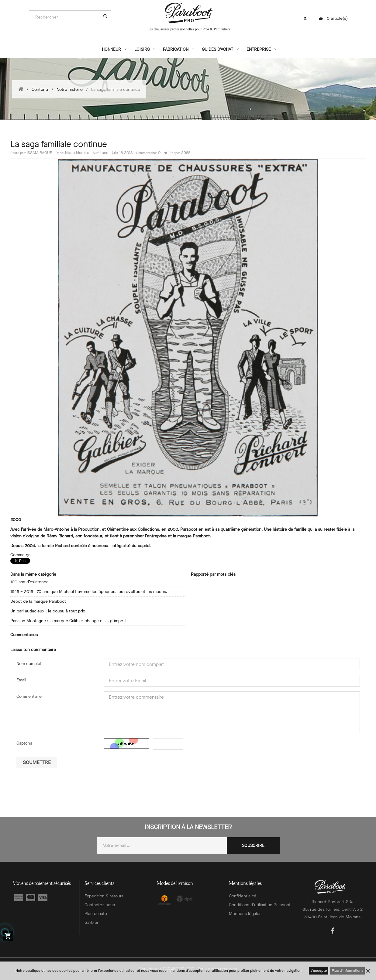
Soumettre (37, 762)
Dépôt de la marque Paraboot (38, 601)
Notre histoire (77, 153)
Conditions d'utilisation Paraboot (260, 905)
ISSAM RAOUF (39, 153)
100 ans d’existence (29, 582)
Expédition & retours (104, 896)
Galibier (91, 922)
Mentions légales (245, 914)
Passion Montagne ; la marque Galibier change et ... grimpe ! (68, 621)
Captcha (24, 743)
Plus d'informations (347, 971)
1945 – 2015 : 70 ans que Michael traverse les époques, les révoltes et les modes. (89, 592)
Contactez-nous (100, 905)
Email (21, 680)
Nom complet (29, 664)
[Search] (67, 17)
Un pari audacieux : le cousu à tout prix (48, 611)
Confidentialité (243, 896)
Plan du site (96, 914)
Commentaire (29, 696)
